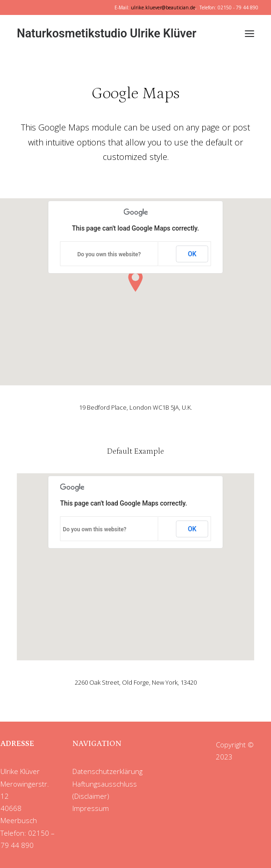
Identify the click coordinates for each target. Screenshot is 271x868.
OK (192, 254)
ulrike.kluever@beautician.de (163, 7)
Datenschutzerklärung (107, 771)
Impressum (91, 808)
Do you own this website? (109, 254)
